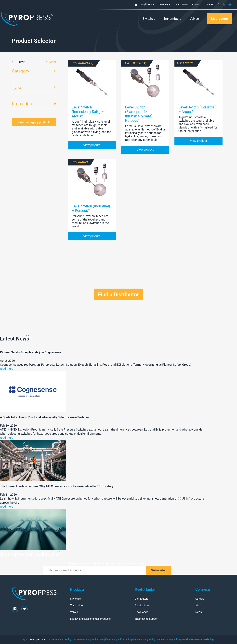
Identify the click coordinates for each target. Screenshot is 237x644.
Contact (196, 5)
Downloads (165, 5)
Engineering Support (147, 619)
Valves (194, 19)
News (199, 612)
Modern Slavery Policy (168, 639)
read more (7, 369)
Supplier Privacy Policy (112, 639)
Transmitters (172, 19)
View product (92, 145)
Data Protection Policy (59, 639)
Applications (148, 5)
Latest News (181, 5)
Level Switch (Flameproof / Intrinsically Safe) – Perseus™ (140, 114)
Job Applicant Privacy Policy (140, 639)
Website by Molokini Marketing (197, 639)
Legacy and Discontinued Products (90, 619)
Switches (149, 19)
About (199, 605)
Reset (52, 62)
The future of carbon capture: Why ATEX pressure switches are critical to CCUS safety (57, 486)
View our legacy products (34, 122)
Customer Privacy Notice (86, 639)
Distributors (219, 19)
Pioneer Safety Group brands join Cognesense (31, 352)
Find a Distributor (118, 294)
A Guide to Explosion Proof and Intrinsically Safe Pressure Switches (45, 417)
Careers (209, 5)
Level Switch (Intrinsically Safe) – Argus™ (88, 112)
